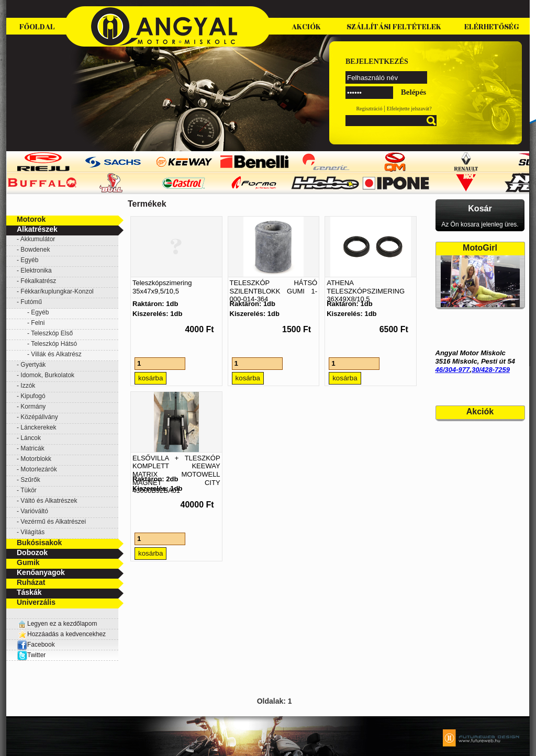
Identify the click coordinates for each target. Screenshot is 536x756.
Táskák (29, 592)
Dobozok (32, 552)
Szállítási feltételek (394, 27)
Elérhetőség (492, 27)
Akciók (306, 27)
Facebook (36, 645)
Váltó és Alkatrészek (49, 501)
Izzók (28, 386)
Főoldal (37, 27)
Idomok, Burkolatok (47, 375)
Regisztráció (369, 109)
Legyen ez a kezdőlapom (62, 624)
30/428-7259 (491, 370)
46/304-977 (453, 370)
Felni (38, 323)
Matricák (32, 448)
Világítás (32, 532)
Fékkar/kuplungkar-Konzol (57, 291)
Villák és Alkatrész (56, 354)
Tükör (29, 490)
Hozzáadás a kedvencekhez (66, 634)
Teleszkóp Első (52, 333)
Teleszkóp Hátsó (54, 344)
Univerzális (36, 602)
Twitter (36, 655)
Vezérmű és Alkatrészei (53, 522)
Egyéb (29, 260)
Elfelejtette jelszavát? (409, 109)
